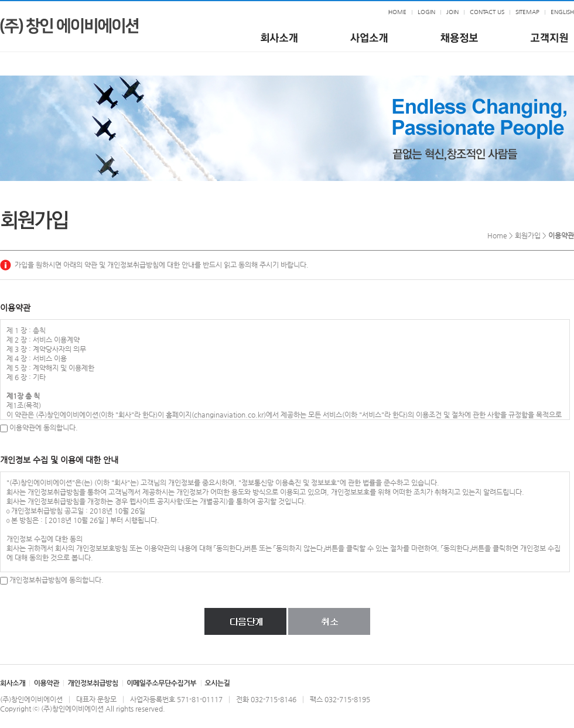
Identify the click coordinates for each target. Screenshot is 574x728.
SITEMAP (527, 12)
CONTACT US (487, 12)
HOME (397, 12)
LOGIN (426, 12)
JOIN (452, 12)
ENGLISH (562, 12)
